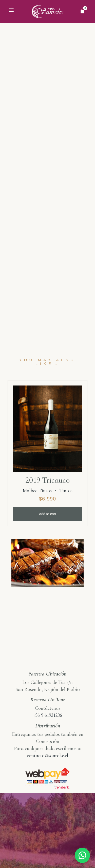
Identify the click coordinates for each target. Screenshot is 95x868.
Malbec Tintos (37, 499)
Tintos (66, 499)
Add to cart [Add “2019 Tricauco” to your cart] (48, 523)
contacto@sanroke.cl (48, 764)
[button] (11, 10)
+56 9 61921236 (48, 724)
